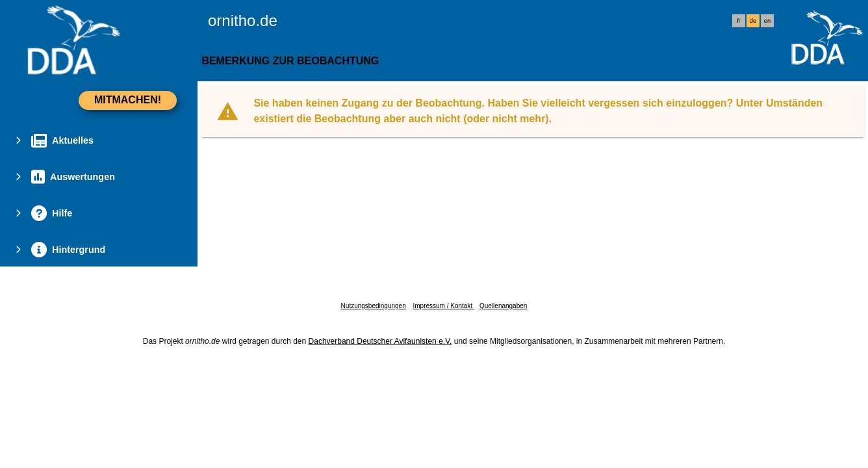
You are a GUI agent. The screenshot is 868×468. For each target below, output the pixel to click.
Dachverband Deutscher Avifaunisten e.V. (380, 341)
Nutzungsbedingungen (374, 306)
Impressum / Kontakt (443, 306)
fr (739, 21)
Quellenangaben (503, 306)
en (767, 21)
